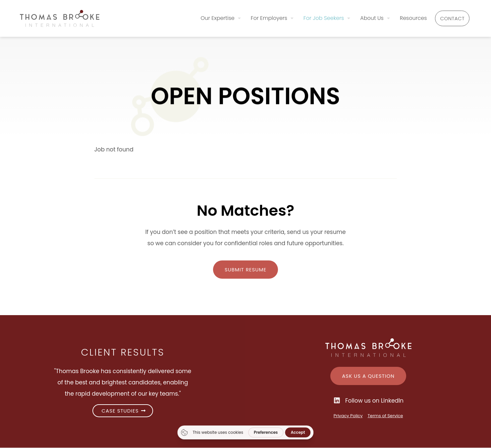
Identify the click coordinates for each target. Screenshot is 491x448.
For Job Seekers (314, 18)
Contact (446, 18)
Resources (401, 18)
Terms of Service (385, 416)
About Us (363, 18)
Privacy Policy (348, 416)
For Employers (260, 18)
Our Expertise (208, 18)
